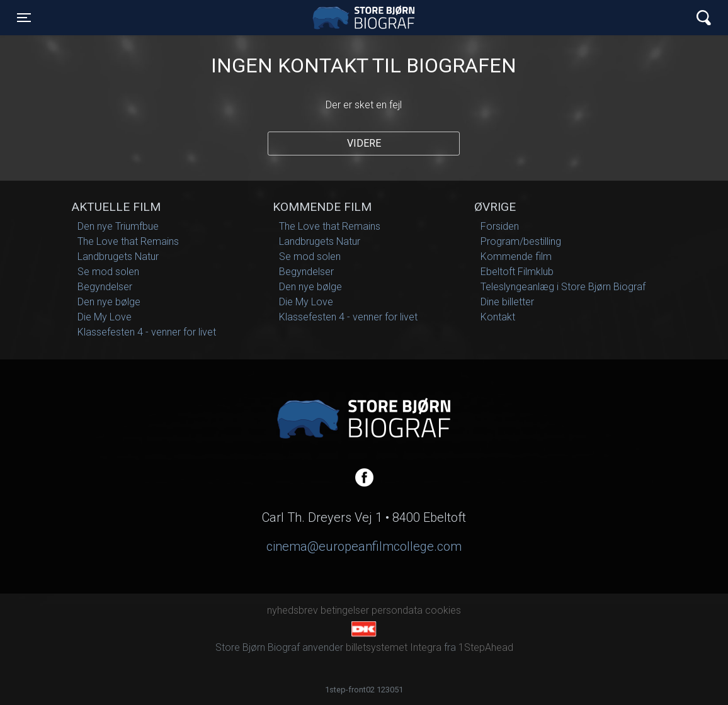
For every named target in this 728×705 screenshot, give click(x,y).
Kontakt (498, 317)
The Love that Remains (128, 241)
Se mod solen (108, 272)
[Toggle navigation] (24, 18)
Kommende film (516, 257)
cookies (443, 610)
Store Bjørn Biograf (367, 18)
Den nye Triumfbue (118, 226)
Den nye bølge (109, 302)
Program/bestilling (521, 241)
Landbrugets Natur (118, 257)
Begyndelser (105, 287)
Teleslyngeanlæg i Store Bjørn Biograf (563, 287)
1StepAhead (486, 647)
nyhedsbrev (293, 610)
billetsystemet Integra (394, 647)
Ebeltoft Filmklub (517, 272)
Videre (364, 143)
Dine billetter (507, 302)
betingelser (345, 610)
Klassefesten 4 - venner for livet (147, 332)
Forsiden (500, 226)
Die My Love (105, 317)
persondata (397, 610)
